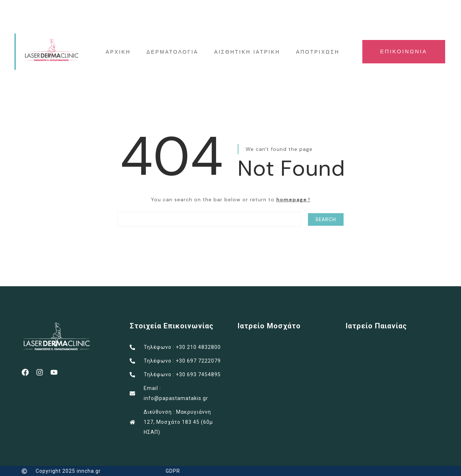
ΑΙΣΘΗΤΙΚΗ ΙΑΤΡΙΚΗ (247, 52)
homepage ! (293, 199)
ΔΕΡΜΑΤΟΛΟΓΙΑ (173, 52)
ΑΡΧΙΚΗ (118, 52)
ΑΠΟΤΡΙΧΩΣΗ (318, 52)
